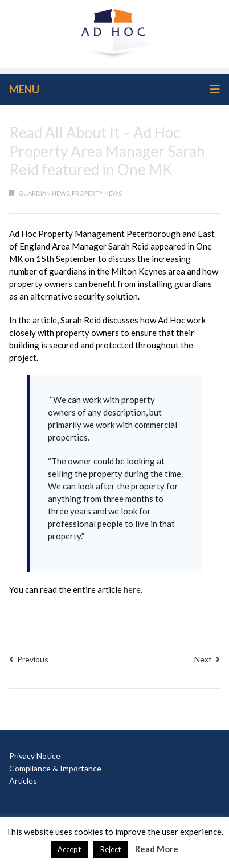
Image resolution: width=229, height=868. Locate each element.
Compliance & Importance (55, 768)
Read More (157, 849)
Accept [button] (69, 849)
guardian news (44, 193)
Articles (23, 781)
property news (97, 193)
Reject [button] (111, 849)
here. (133, 589)
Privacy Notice (35, 756)
